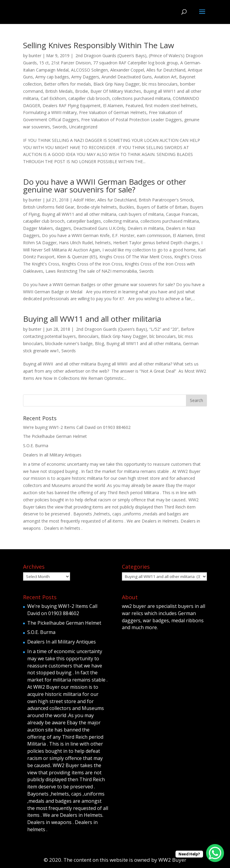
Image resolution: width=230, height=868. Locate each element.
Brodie (82, 91)
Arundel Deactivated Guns (127, 77)
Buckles (127, 207)
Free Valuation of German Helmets (113, 112)
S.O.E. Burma (36, 446)
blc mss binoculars (160, 84)
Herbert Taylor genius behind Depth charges (156, 243)
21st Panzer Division (71, 63)
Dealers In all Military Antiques (52, 455)
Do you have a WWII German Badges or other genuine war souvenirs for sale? (105, 186)
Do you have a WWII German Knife (76, 235)
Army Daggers (85, 77)
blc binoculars (163, 336)
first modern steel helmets (171, 106)
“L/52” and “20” (164, 329)
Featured (134, 106)
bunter (35, 56)
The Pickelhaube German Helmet (55, 436)
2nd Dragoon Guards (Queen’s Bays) (110, 56)
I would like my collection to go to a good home (149, 250)
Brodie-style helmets (97, 207)
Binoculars (88, 336)
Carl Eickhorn (53, 98)
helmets (103, 243)
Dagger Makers (38, 228)
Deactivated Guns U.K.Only (99, 228)
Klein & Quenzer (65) (77, 257)
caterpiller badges (84, 221)
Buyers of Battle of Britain (162, 207)
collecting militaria (121, 221)
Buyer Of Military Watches (116, 91)
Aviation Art (165, 77)
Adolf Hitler (84, 200)
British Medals (59, 91)
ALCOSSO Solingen (89, 70)
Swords (60, 127)
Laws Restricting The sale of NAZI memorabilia (91, 271)
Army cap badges (52, 77)
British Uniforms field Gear (49, 207)
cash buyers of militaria (141, 214)
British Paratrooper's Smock (166, 200)
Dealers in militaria (146, 228)
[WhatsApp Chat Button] (215, 853)
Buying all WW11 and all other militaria (79, 214)
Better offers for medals (68, 84)
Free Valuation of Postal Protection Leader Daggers (131, 120)
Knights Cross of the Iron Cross (92, 264)
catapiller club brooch (89, 98)
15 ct (44, 63)
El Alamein (113, 106)
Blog (99, 343)
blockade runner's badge (69, 343)
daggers (63, 228)
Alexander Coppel (127, 70)
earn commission (154, 235)
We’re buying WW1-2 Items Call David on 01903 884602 (77, 427)
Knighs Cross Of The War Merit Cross (136, 257)
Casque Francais (182, 214)
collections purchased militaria (141, 98)
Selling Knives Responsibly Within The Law (99, 45)
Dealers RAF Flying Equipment (72, 106)
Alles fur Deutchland (166, 70)
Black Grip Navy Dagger (116, 84)
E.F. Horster (123, 235)
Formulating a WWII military (50, 112)
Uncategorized (83, 127)
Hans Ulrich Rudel (76, 243)
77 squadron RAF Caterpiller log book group (136, 63)
